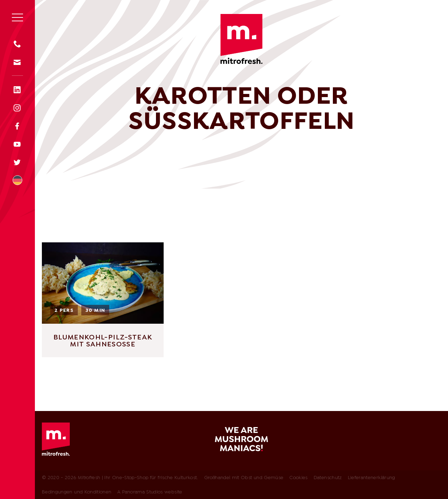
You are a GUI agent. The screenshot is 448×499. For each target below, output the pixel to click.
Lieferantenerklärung (372, 478)
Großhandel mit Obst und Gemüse (244, 478)
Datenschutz (328, 478)
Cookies (298, 478)
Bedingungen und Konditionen (77, 492)
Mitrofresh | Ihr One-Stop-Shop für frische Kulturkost (241, 39)
